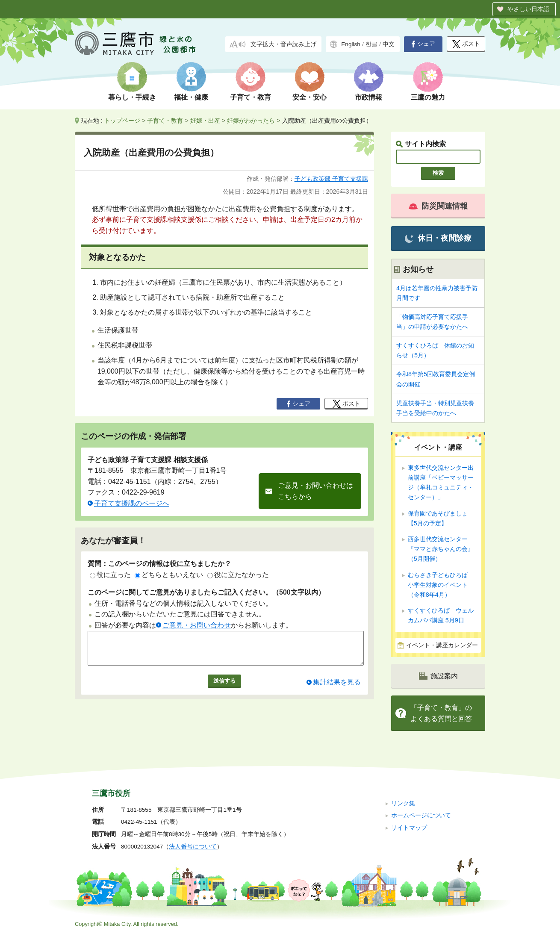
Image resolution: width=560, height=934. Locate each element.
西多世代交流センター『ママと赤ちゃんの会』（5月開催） (441, 549)
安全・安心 (309, 97)
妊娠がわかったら (251, 121)
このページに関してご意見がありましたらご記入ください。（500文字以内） (206, 592)
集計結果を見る (337, 688)
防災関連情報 (438, 206)
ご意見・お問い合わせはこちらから (315, 491)
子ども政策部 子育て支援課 (331, 179)
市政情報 (368, 97)
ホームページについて (421, 815)
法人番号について (193, 847)
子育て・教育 (251, 97)
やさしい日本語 (528, 9)
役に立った (110, 575)
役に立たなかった (238, 575)
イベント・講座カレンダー (442, 645)
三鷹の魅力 (428, 97)
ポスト (466, 44)
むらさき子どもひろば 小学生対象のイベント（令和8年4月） (441, 585)
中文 (389, 44)
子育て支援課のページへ (132, 503)
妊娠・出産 (205, 121)
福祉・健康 (191, 97)
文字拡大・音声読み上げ (283, 44)
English (351, 44)
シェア (423, 44)
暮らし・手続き (132, 97)
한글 (371, 44)
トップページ (122, 121)
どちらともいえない (169, 575)
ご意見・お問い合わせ (197, 625)
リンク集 (403, 803)
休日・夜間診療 (438, 238)
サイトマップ (409, 828)
